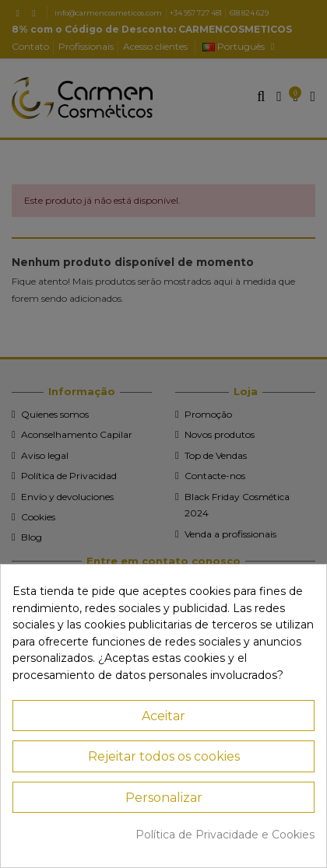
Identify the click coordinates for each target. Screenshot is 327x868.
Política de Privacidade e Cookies (225, 835)
